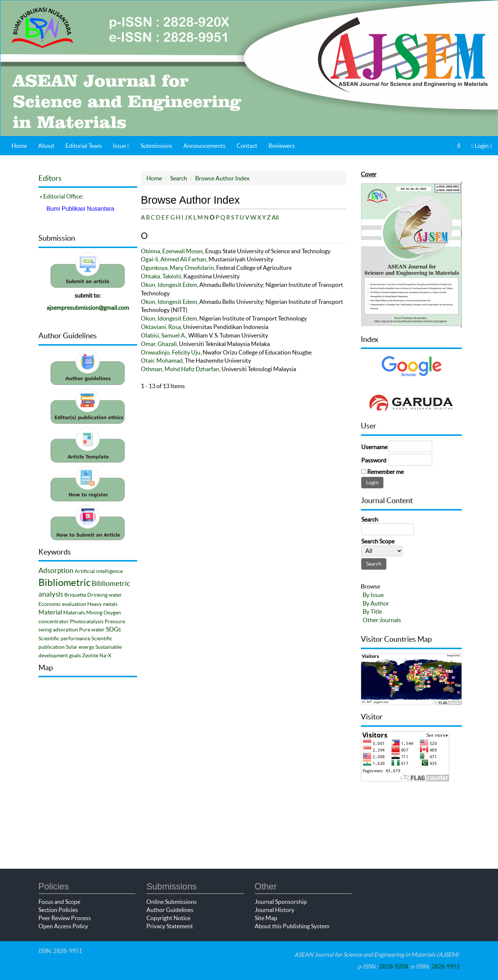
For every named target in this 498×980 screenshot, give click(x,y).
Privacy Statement (170, 926)
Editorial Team (84, 146)
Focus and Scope (59, 902)
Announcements (204, 146)
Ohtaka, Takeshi (161, 276)
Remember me (385, 472)
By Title (372, 611)
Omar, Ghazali (159, 344)
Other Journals (382, 620)
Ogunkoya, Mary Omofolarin (177, 268)
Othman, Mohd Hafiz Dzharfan (180, 369)
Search (179, 178)
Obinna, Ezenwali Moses (172, 251)
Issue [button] (121, 146)
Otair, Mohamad (162, 360)
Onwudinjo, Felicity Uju (171, 352)
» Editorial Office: (61, 196)
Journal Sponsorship (281, 902)
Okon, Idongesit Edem (169, 285)
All (275, 217)
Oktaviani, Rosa (161, 327)
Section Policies (58, 910)
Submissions (156, 146)
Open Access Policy (63, 926)
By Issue (373, 595)
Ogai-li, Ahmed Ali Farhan (174, 259)
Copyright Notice (168, 918)
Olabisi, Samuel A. (163, 335)
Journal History (275, 910)
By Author (376, 603)
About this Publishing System (292, 926)
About (46, 146)
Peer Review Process (65, 918)
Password (374, 460)
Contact (247, 146)
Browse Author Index (222, 178)
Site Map (266, 918)
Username (374, 447)
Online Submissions (172, 902)
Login (482, 146)
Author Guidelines (170, 910)
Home (19, 146)
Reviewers (282, 146)
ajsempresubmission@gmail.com (88, 308)
